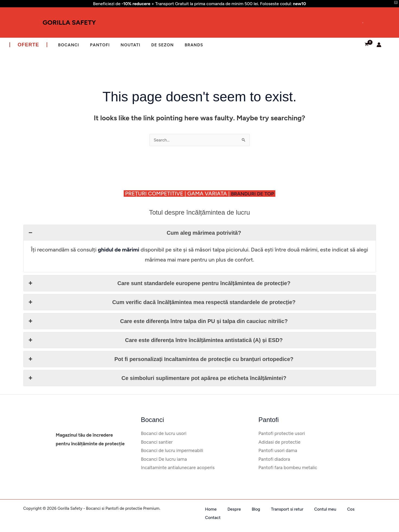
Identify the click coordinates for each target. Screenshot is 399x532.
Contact (338, 509)
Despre (224, 509)
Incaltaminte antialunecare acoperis (177, 468)
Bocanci (67, 45)
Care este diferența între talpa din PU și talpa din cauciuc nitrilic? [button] (158, 321)
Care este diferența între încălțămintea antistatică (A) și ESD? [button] (155, 340)
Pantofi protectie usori (281, 433)
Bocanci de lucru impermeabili (172, 451)
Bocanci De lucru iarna (164, 459)
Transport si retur (267, 509)
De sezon (154, 45)
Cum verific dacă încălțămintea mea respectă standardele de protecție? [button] (162, 302)
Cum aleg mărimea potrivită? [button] (134, 233)
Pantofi (96, 45)
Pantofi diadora (274, 459)
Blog (241, 509)
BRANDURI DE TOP (255, 194)
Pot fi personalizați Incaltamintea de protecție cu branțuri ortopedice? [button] (161, 359)
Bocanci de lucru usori (163, 433)
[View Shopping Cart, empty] (367, 45)
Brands (184, 45)
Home (206, 509)
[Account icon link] (379, 45)
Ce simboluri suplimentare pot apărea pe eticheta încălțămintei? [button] (157, 378)
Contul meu (301, 509)
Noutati (124, 45)
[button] (28, 45)
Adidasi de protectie (279, 442)
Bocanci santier (157, 442)
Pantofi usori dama (278, 451)
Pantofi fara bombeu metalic (287, 468)
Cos (322, 509)
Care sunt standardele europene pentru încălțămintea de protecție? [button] (159, 283)
